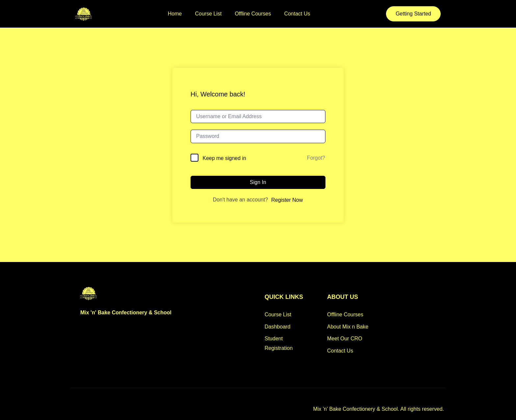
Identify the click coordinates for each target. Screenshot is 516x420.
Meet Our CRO (345, 339)
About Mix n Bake (348, 327)
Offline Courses (253, 14)
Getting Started (413, 14)
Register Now (287, 200)
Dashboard (277, 327)
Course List (208, 14)
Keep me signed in (224, 158)
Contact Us (297, 14)
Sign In (258, 182)
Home (175, 14)
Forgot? (316, 158)
